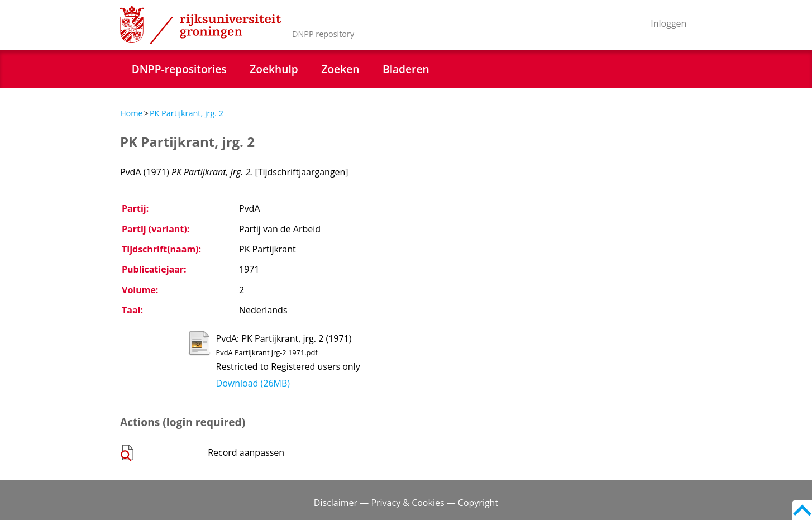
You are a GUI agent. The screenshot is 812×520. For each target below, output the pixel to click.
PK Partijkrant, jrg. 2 (187, 113)
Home (132, 113)
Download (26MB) (253, 383)
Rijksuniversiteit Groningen (200, 25)
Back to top (802, 510)
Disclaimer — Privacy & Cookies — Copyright (406, 503)
